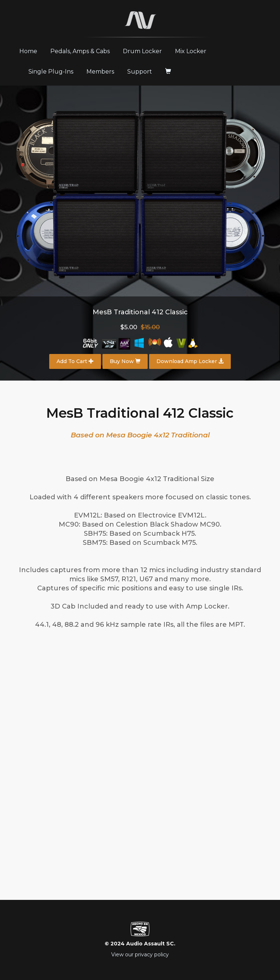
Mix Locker (191, 51)
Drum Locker (142, 51)
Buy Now (125, 361)
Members (100, 72)
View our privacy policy (140, 955)
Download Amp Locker (190, 361)
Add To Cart (75, 361)
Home (31, 51)
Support (140, 72)
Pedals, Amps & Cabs (80, 51)
